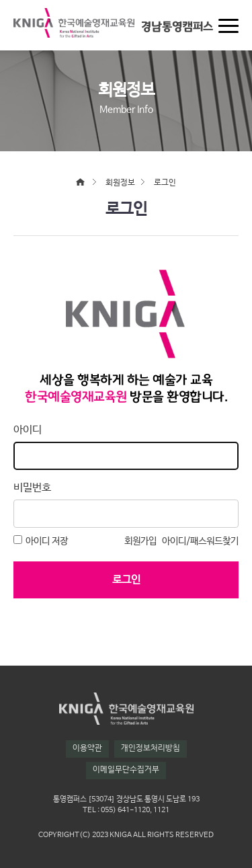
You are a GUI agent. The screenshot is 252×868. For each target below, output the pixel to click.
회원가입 (140, 541)
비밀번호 (32, 488)
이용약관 (87, 748)
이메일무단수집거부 (126, 770)
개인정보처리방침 (151, 748)
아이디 (28, 430)
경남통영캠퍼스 (177, 27)
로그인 (126, 580)
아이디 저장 (41, 541)
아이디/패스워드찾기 (200, 541)
